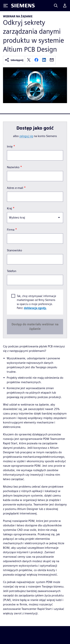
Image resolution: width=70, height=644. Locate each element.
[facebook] (36, 60)
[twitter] (29, 60)
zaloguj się (26, 136)
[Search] (56, 6)
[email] (52, 60)
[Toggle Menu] (6, 6)
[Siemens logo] (23, 6)
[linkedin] (44, 60)
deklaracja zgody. (35, 308)
